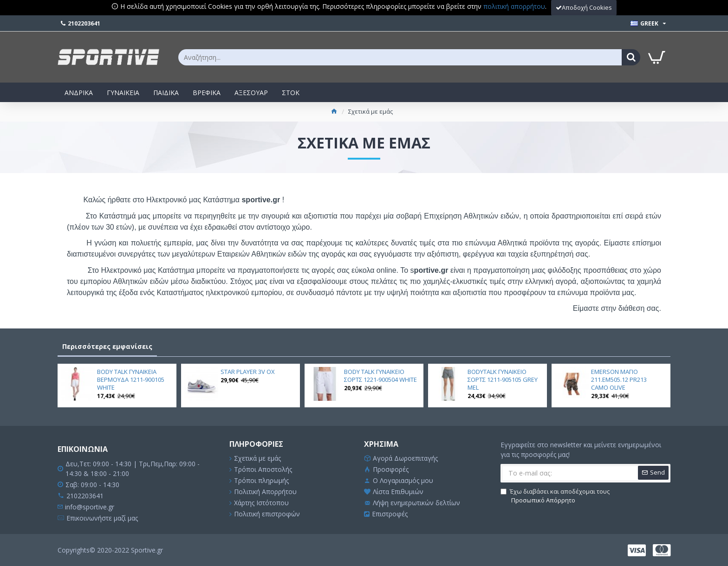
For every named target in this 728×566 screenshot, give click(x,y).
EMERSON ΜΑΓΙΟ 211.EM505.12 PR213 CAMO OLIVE (619, 380)
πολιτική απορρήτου (514, 6)
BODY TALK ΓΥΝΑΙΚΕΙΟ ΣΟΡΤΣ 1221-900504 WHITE (380, 376)
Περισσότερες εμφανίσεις (107, 346)
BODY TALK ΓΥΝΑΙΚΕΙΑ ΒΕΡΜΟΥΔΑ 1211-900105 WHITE (131, 380)
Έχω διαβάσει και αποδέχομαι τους (555, 496)
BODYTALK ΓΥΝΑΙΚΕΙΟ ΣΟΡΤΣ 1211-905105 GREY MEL (503, 380)
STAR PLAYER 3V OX (248, 372)
